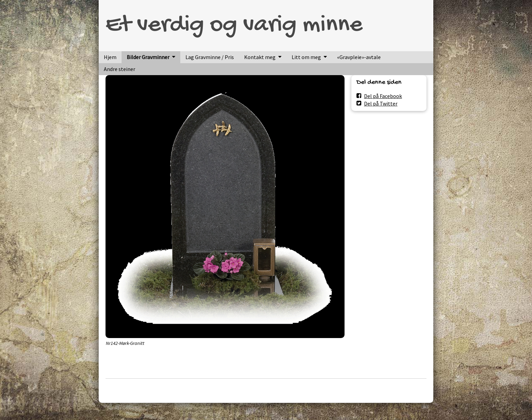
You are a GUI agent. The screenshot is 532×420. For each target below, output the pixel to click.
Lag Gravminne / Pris (210, 57)
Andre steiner (120, 69)
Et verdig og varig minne (234, 26)
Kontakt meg (260, 57)
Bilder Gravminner (148, 57)
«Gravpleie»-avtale (359, 57)
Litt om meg (306, 57)
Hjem (110, 57)
